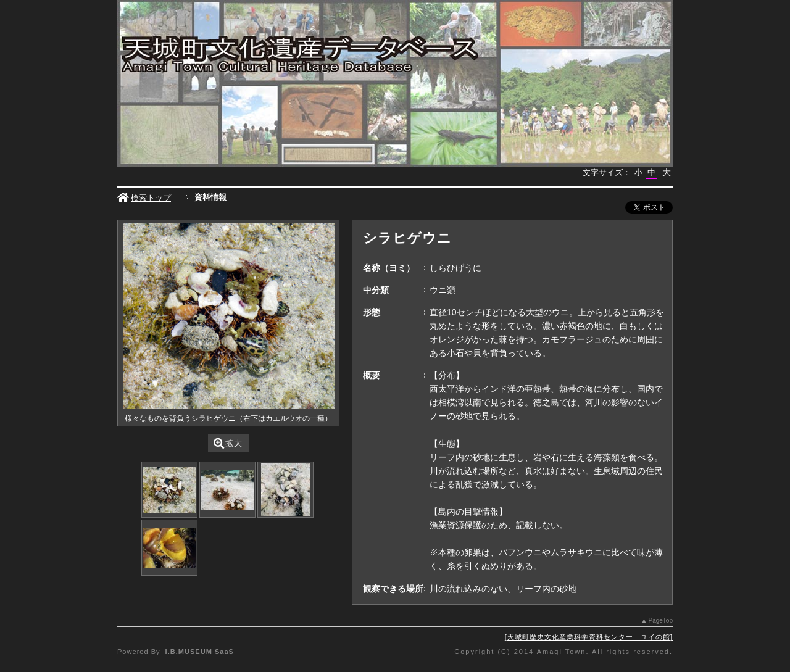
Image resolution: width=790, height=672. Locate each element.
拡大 (228, 443)
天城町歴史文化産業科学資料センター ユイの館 (589, 637)
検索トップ (144, 198)
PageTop (661, 620)
